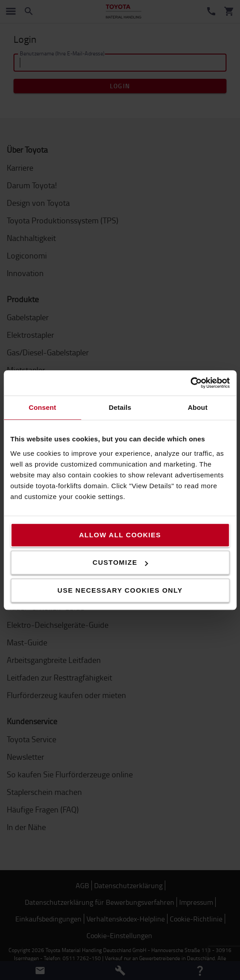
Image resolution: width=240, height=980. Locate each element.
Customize (120, 562)
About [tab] (198, 407)
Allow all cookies (120, 535)
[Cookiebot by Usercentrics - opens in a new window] (190, 383)
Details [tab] (120, 407)
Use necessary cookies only (120, 590)
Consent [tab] (43, 407)
